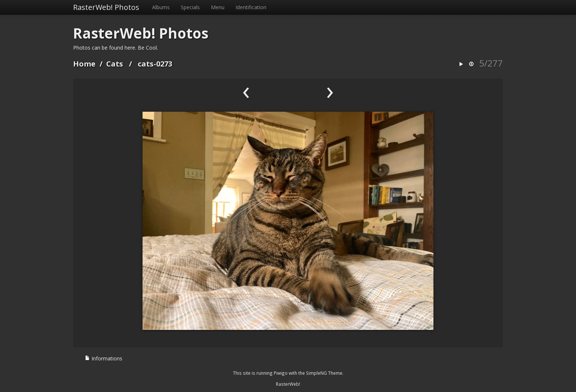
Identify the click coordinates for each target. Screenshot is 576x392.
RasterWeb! (288, 384)
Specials (190, 7)
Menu (218, 7)
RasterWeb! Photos (106, 7)
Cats (115, 64)
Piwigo (281, 373)
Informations (104, 358)
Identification (251, 7)
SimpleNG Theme (324, 373)
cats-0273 (155, 64)
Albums (161, 7)
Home (84, 64)
